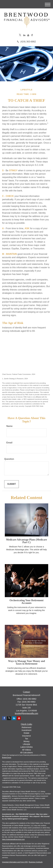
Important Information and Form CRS (15, 862)
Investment (26, 730)
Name (9, 426)
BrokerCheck (7, 757)
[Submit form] (12, 484)
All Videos (26, 750)
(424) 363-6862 (26, 42)
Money (26, 741)
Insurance (26, 736)
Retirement (26, 727)
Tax (27, 739)
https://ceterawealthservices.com (13, 839)
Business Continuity (36, 862)
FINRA (4, 796)
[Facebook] (32, 35)
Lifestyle (26, 744)
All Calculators (26, 753)
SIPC (9, 796)
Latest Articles (26, 747)
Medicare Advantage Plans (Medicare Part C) (26, 541)
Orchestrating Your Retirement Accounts (26, 602)
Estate (27, 733)
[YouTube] (28, 35)
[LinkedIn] (24, 35)
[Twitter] (20, 35)
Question (9, 459)
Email (9, 443)
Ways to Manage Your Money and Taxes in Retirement (26, 662)
